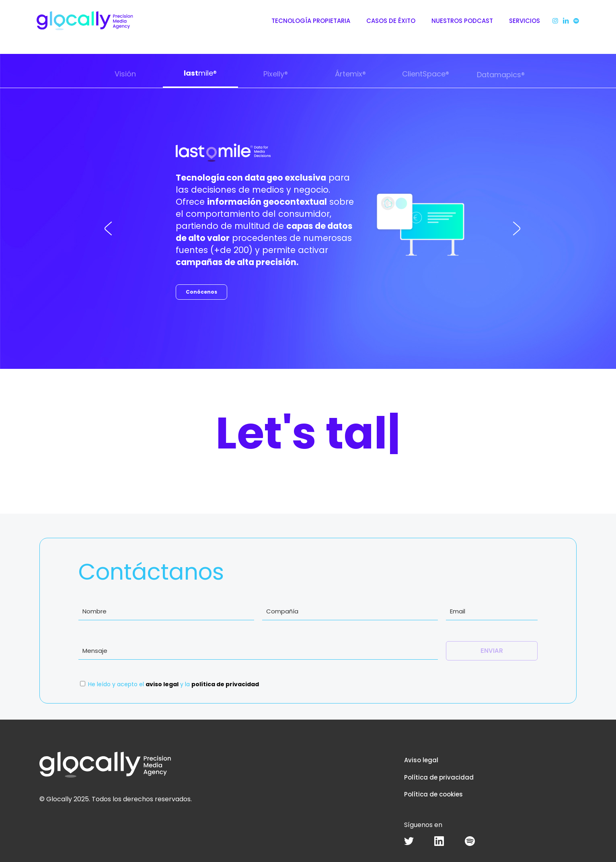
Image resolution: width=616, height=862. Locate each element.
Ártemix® (350, 74)
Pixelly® (276, 74)
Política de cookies (433, 794)
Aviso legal (421, 760)
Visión (125, 74)
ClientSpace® (426, 74)
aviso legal (162, 684)
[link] (409, 841)
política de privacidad (225, 684)
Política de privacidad (439, 777)
